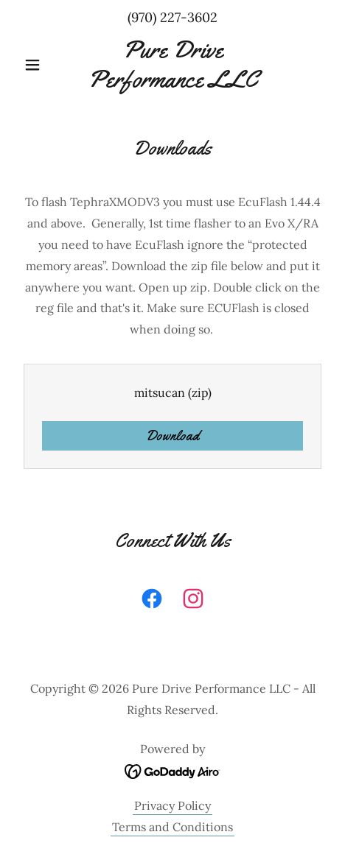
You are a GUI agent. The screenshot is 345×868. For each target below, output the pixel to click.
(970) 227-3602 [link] (172, 17)
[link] (172, 64)
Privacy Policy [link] (172, 805)
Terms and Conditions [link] (172, 827)
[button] (41, 65)
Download (172, 436)
